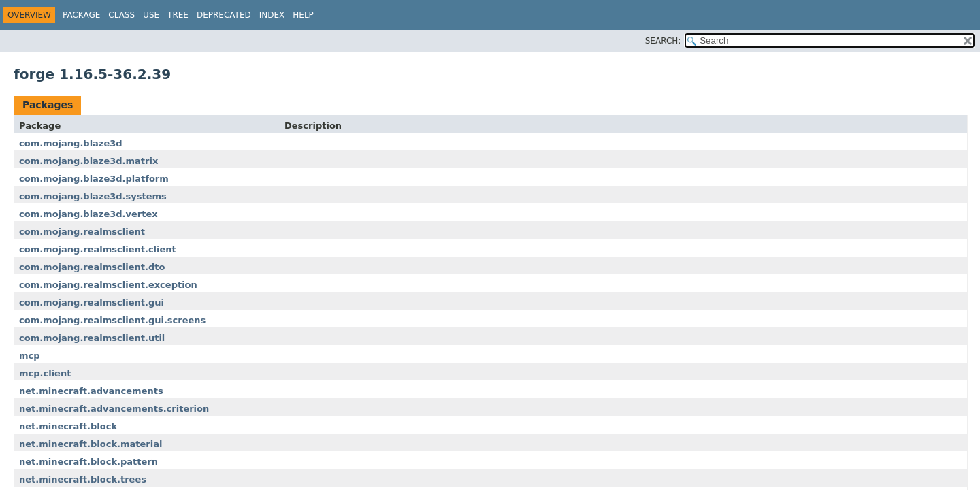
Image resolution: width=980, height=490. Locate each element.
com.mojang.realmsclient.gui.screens (112, 320)
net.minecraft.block (68, 426)
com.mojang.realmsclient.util (92, 338)
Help (303, 15)
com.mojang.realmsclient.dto (92, 267)
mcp (30, 356)
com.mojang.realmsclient (82, 232)
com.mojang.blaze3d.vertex (88, 214)
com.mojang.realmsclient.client (98, 249)
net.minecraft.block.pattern (88, 462)
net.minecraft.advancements (91, 391)
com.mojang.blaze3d (71, 143)
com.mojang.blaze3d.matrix (88, 161)
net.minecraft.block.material (91, 444)
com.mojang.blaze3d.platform (94, 179)
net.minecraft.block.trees (83, 479)
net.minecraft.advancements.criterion (114, 409)
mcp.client (45, 373)
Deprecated (224, 15)
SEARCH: (663, 41)
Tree (178, 15)
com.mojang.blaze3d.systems (93, 196)
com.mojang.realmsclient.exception (108, 285)
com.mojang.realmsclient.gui (92, 303)
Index (272, 15)
